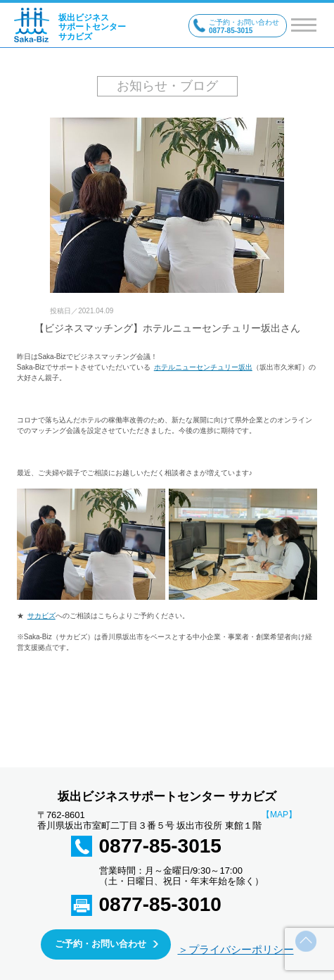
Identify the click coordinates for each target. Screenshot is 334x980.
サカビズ (41, 616)
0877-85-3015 (160, 846)
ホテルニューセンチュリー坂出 (203, 367)
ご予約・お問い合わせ (101, 944)
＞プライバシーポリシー (236, 949)
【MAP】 (279, 815)
